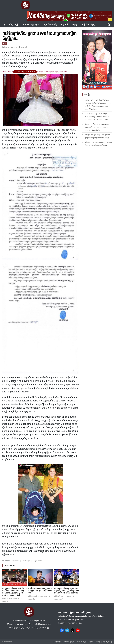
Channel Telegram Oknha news (25, 72)
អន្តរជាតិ (65, 25)
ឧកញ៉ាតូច (5, 601)
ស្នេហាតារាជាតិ (38, 561)
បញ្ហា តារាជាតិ (16, 561)
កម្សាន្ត (74, 25)
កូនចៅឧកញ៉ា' (24, 47)
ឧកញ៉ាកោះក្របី (58, 599)
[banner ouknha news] (69, 16)
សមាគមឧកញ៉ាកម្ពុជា (31, 25)
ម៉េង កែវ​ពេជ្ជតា (27, 561)
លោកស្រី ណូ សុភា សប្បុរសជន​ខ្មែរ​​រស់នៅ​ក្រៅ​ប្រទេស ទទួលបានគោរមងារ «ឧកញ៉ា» (98, 136)
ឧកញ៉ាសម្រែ (32, 599)
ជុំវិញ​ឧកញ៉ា (14, 25)
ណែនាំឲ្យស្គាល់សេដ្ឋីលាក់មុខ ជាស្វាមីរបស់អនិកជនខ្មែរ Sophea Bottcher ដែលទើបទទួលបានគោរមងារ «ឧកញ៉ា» (97, 117)
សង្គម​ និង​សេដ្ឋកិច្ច (50, 25)
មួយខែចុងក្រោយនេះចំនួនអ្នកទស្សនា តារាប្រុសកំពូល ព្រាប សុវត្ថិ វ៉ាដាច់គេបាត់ (40, 590)
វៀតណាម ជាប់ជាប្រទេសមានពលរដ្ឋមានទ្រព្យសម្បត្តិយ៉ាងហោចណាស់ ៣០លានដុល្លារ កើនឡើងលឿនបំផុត (97, 127)
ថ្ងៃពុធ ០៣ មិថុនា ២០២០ (10, 47)
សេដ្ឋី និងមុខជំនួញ (88, 25)
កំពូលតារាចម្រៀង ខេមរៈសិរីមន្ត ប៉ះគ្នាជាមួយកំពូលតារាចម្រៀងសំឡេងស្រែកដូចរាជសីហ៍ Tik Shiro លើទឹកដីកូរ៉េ (67, 590)
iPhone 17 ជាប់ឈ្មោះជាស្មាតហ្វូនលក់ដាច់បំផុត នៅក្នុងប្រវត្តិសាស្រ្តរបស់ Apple (98, 144)
